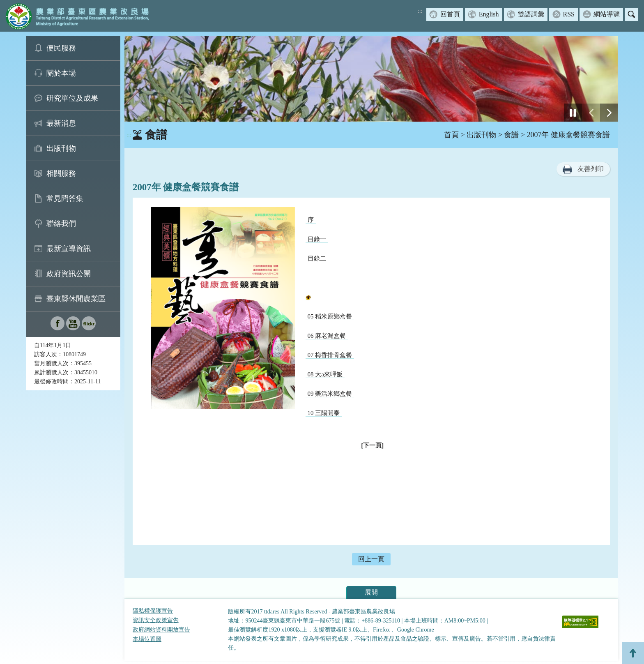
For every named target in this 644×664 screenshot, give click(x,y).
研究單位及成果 (72, 98)
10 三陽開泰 (324, 413)
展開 (371, 592)
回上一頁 (371, 559)
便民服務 (61, 48)
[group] (371, 79)
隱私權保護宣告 (153, 611)
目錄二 (317, 258)
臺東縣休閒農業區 (76, 299)
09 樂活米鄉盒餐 (330, 394)
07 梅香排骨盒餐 (330, 355)
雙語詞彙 (531, 14)
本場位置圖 (147, 639)
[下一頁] (372, 445)
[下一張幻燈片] (609, 113)
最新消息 (61, 123)
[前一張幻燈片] (591, 113)
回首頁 (450, 14)
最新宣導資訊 (69, 249)
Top (633, 653)
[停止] (573, 113)
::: (420, 11)
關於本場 (61, 73)
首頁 (451, 135)
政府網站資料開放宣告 (161, 630)
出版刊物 (61, 148)
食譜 (511, 135)
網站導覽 (607, 14)
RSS (569, 14)
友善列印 (591, 169)
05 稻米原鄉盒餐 (330, 316)
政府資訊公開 (69, 274)
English (489, 14)
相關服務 (61, 173)
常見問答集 (65, 198)
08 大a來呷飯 (325, 374)
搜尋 (631, 14)
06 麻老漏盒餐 (327, 336)
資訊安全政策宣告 (156, 620)
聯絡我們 (61, 224)
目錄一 (317, 239)
